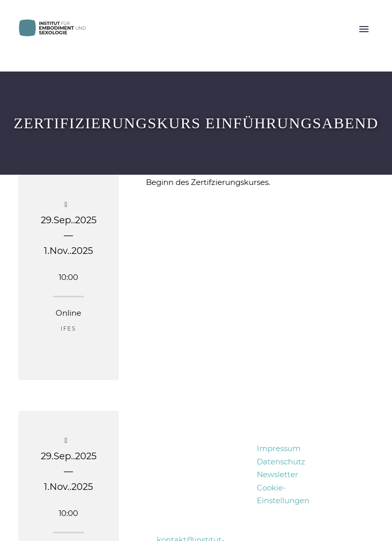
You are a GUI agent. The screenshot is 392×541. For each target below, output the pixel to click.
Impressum (279, 448)
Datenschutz (281, 462)
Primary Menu (364, 29)
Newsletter (277, 474)
